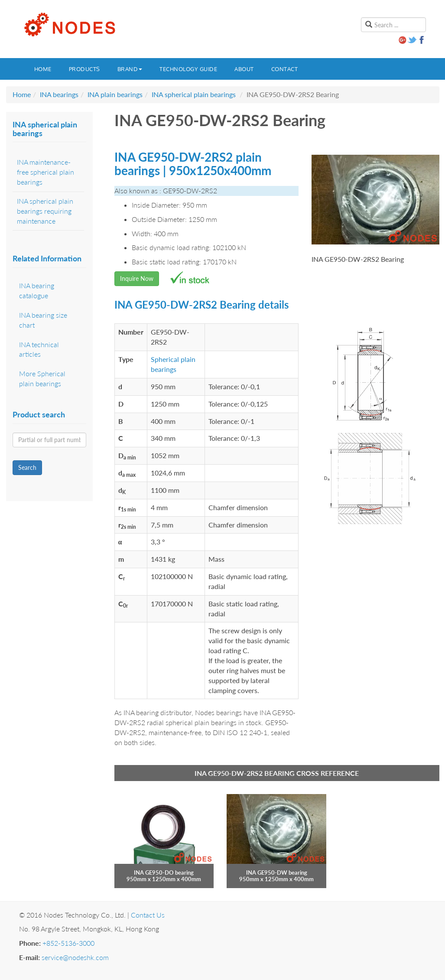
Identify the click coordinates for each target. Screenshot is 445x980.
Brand (130, 69)
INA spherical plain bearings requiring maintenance (45, 211)
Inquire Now (137, 278)
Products (84, 69)
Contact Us (148, 915)
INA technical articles (39, 349)
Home (43, 69)
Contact (285, 69)
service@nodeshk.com (75, 957)
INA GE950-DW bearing (277, 873)
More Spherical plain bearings (42, 378)
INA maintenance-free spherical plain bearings (45, 172)
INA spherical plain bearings (194, 94)
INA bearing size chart (43, 320)
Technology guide (188, 69)
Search (27, 467)
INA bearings (59, 94)
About (244, 69)
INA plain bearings (115, 94)
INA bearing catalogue (37, 290)
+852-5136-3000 (68, 943)
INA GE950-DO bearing (164, 873)
